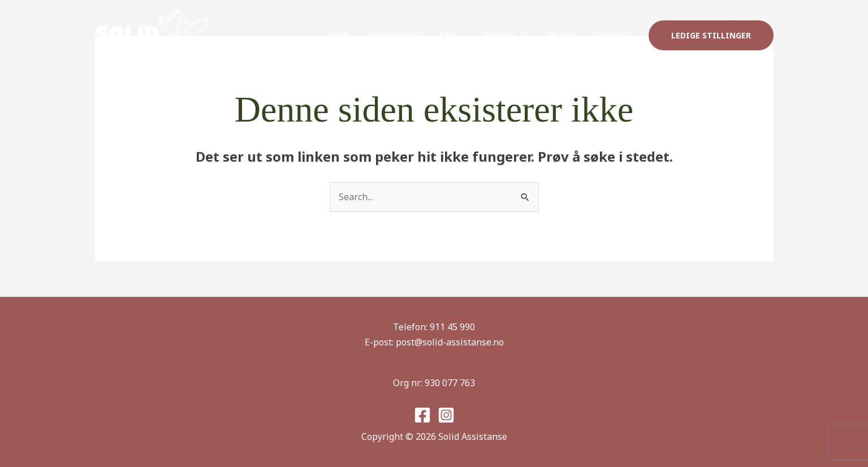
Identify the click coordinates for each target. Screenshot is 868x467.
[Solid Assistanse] (152, 34)
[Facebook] (422, 415)
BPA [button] (447, 36)
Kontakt (612, 36)
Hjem (338, 36)
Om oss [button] (501, 36)
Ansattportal (394, 36)
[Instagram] (446, 415)
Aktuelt (561, 36)
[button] (711, 35)
